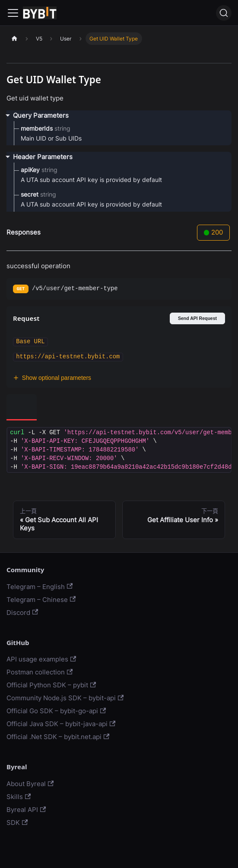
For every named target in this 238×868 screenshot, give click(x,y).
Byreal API (26, 810)
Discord (22, 613)
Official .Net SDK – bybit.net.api (58, 737)
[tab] (22, 407)
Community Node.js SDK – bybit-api (65, 698)
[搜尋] (224, 13)
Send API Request (197, 318)
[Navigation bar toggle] (13, 13)
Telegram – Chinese (41, 600)
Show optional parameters (52, 378)
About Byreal (30, 784)
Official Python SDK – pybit (51, 685)
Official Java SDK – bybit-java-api (61, 724)
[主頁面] (14, 39)
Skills (19, 797)
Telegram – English (40, 587)
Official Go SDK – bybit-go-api (56, 711)
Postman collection (40, 672)
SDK (17, 823)
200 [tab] (214, 232)
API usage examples (41, 659)
